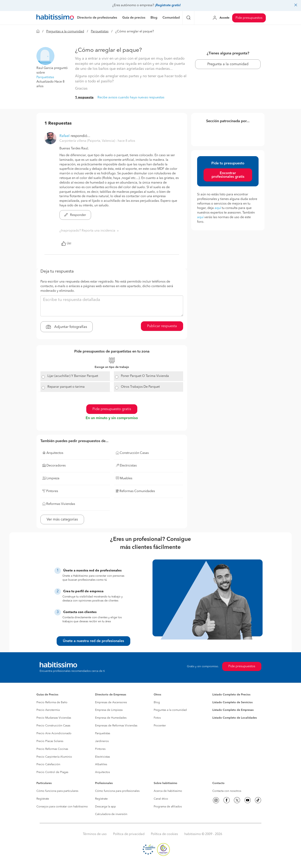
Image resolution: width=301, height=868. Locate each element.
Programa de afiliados (168, 807)
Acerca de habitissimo (168, 791)
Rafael (65, 136)
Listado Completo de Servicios (232, 702)
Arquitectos (102, 772)
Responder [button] (75, 215)
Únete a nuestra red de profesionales (93, 641)
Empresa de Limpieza (109, 710)
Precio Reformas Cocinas (52, 749)
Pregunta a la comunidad (228, 64)
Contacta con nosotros (227, 791)
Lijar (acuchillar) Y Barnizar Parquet (73, 376)
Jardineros (102, 741)
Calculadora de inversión (111, 814)
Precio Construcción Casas (53, 726)
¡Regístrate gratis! (168, 5)
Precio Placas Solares (50, 741)
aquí (218, 208)
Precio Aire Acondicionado (54, 733)
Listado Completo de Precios (231, 695)
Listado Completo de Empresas (233, 710)
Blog (157, 702)
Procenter (160, 726)
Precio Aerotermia (48, 710)
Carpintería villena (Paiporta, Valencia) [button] (88, 141)
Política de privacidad (129, 834)
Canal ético (161, 799)
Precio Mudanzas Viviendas (54, 718)
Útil (66, 244)
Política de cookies (164, 834)
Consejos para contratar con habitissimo (62, 807)
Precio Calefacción (48, 764)
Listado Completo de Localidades (235, 718)
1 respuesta (84, 98)
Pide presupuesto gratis (112, 409)
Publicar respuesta (162, 326)
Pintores (100, 749)
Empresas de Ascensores (111, 702)
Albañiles (101, 764)
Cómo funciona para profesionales (117, 791)
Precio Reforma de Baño (52, 702)
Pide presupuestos (249, 18)
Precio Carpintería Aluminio (54, 757)
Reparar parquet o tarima (66, 387)
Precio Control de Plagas (52, 772)
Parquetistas (100, 32)
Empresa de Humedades (111, 718)
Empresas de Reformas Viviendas (116, 726)
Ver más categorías (62, 519)
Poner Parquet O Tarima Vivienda (145, 376)
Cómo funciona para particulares (57, 791)
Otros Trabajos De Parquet (140, 387)
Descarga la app (105, 807)
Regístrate (43, 799)
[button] (45, 56)
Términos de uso (95, 834)
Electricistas (102, 757)
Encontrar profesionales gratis (228, 175)
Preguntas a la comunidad (65, 32)
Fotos (157, 718)
